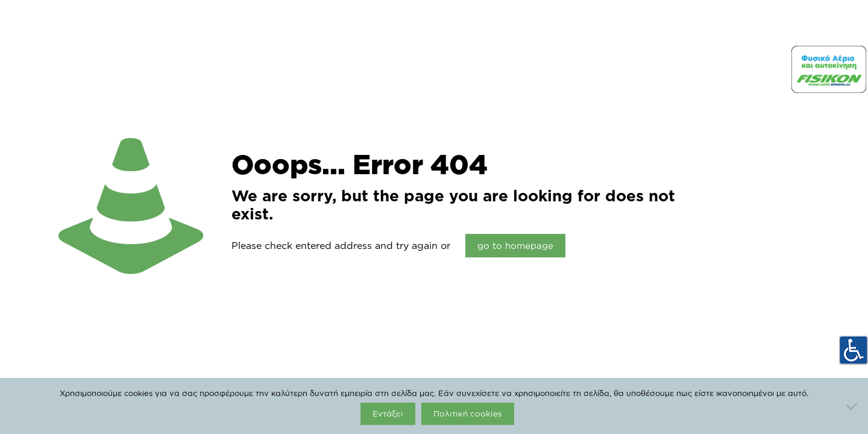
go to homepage (515, 246)
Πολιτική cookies (468, 414)
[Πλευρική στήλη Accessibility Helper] (854, 350)
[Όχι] (853, 406)
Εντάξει (388, 414)
